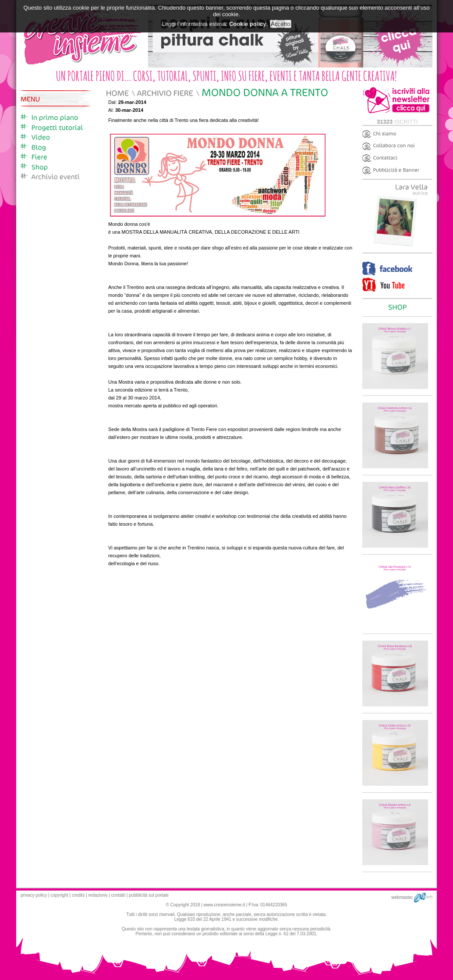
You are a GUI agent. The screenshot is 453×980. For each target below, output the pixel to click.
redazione (98, 895)
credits (78, 895)
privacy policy (34, 895)
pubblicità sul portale (149, 895)
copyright (59, 895)
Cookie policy (248, 20)
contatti (118, 895)
